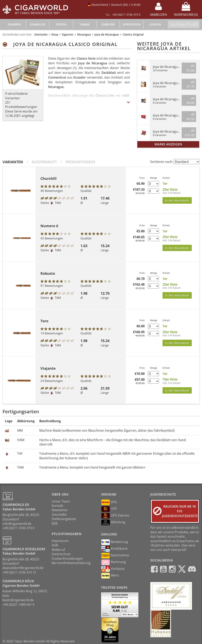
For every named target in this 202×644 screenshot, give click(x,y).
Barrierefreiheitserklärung (71, 563)
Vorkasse (113, 569)
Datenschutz (61, 554)
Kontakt (58, 506)
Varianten (13, 162)
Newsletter (60, 510)
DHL (109, 502)
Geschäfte (59, 515)
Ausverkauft (44, 162)
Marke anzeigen (168, 144)
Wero (110, 576)
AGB (55, 545)
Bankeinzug (115, 542)
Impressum (60, 541)
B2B (55, 523)
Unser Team (61, 501)
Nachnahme (115, 556)
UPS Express (115, 516)
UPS (109, 509)
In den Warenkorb (177, 200)
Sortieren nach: (162, 162)
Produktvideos (80, 162)
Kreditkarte (114, 549)
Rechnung (113, 562)
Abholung (113, 522)
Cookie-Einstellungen (67, 559)
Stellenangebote (64, 519)
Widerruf (58, 550)
